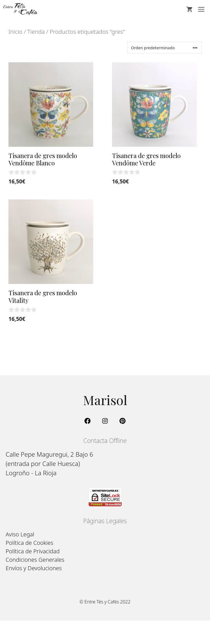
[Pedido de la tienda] (164, 48)
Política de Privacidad (33, 551)
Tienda (36, 32)
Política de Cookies (29, 543)
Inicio (15, 32)
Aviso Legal (20, 534)
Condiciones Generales (35, 560)
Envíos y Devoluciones (34, 568)
